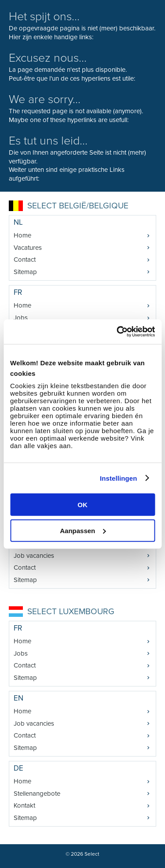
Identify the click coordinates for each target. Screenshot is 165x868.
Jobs (21, 318)
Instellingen (119, 478)
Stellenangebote (37, 794)
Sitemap (25, 272)
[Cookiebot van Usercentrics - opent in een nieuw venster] (117, 332)
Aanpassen (83, 530)
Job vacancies (34, 556)
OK (82, 505)
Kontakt (24, 805)
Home (22, 235)
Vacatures (28, 248)
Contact (25, 260)
